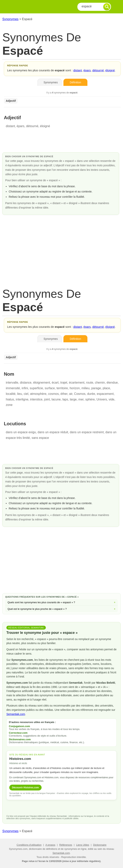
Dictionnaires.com (20, 739)
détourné (98, 70)
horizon (75, 388)
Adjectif (11, 101)
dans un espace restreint (87, 432)
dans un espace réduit (53, 432)
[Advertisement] (62, 247)
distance (26, 383)
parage (96, 388)
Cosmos (80, 394)
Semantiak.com (16, 714)
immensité (13, 388)
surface (50, 388)
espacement (105, 394)
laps (65, 399)
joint (47, 399)
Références (66, 845)
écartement (77, 383)
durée (91, 394)
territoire (62, 388)
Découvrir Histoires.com (25, 788)
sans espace (40, 438)
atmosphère (38, 394)
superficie (36, 388)
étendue (112, 383)
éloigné (110, 70)
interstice (36, 399)
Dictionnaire (100, 845)
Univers (102, 399)
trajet (64, 383)
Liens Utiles (83, 845)
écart (55, 383)
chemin (100, 383)
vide (111, 399)
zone (9, 405)
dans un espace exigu (21, 432)
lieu (20, 394)
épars (87, 70)
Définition (75, 82)
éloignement (41, 383)
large (73, 399)
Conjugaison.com (19, 726)
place (106, 388)
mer (81, 399)
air (71, 394)
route (90, 383)
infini (25, 388)
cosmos (53, 394)
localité (11, 394)
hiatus (10, 399)
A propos (50, 845)
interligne (22, 399)
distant (78, 70)
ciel (26, 394)
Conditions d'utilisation (29, 845)
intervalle (12, 383)
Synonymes (10, 19)
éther (64, 394)
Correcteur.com (18, 733)
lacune (56, 399)
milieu (85, 388)
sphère (90, 399)
